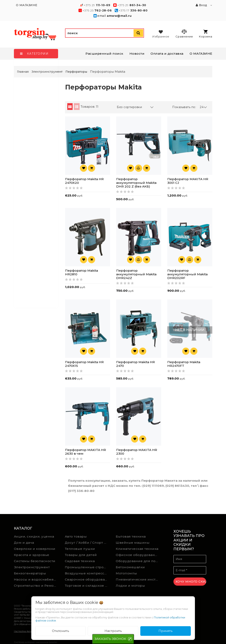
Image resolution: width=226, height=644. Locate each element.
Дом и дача (24, 543)
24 (204, 107)
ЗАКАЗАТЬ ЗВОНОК (110, 639)
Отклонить (60, 631)
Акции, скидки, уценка (34, 536)
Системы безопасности (35, 561)
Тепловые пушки (80, 549)
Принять (165, 631)
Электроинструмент (32, 567)
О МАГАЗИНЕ (201, 54)
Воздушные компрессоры (87, 573)
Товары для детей (81, 555)
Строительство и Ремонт (36, 586)
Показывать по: (184, 107)
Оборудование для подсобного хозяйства (138, 561)
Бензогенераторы (30, 573)
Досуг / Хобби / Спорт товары (87, 543)
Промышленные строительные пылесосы (87, 567)
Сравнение (184, 34)
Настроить (113, 631)
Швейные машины (133, 543)
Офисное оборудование (138, 555)
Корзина (206, 34)
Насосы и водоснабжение (36, 579)
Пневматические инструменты (138, 579)
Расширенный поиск (104, 54)
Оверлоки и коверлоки (35, 549)
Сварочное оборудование (87, 579)
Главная (23, 72)
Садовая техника (80, 561)
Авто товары (76, 536)
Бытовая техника (131, 536)
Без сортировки (135, 107)
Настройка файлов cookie (28, 631)
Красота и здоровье (32, 555)
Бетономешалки (130, 567)
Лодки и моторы (130, 586)
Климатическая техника (137, 549)
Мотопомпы (126, 573)
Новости (137, 54)
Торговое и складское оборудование (87, 586)
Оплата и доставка (167, 54)
